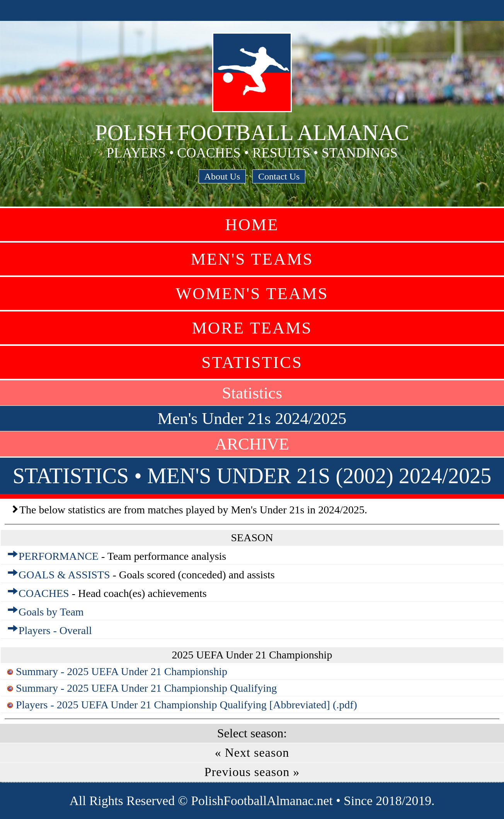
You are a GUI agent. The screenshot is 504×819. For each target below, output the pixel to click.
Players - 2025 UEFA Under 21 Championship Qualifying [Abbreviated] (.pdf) (186, 705)
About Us (222, 176)
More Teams (252, 328)
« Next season (252, 752)
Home (252, 225)
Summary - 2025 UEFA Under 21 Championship (122, 671)
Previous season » (252, 772)
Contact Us (279, 176)
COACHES (44, 593)
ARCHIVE (252, 444)
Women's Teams (252, 293)
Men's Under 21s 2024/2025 (252, 418)
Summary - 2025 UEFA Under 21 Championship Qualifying (146, 688)
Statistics (252, 362)
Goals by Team (51, 612)
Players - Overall (55, 630)
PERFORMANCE (59, 556)
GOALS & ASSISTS (64, 575)
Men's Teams (252, 259)
